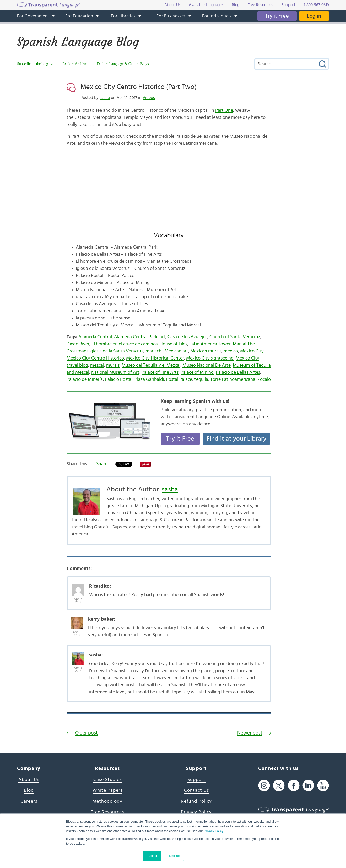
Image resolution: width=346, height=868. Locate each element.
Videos (149, 98)
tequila (201, 379)
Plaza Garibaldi (149, 379)
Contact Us (196, 790)
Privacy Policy (213, 831)
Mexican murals (206, 351)
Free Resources (107, 812)
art (163, 337)
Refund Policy (196, 801)
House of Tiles (173, 344)
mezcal (97, 365)
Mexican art (176, 351)
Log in (314, 16)
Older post (87, 733)
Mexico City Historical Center (155, 358)
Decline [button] (174, 856)
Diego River (78, 344)
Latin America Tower (210, 344)
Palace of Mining (197, 372)
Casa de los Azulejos (187, 337)
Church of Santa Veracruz (235, 337)
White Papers (107, 790)
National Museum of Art (115, 372)
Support (196, 780)
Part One (224, 110)
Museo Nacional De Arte (207, 365)
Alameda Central (95, 337)
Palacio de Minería (85, 379)
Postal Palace (179, 379)
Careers (29, 801)
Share (102, 464)
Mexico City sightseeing (210, 358)
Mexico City (252, 351)
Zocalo (264, 379)
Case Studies (107, 780)
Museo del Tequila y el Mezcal (151, 365)
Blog (29, 790)
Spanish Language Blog (78, 42)
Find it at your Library (237, 439)
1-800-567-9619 (316, 5)
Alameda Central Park (136, 337)
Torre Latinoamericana (233, 379)
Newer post (250, 733)
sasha (105, 98)
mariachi (154, 351)
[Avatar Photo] (78, 587)
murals (113, 365)
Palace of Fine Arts (160, 372)
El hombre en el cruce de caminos (125, 344)
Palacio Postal (119, 379)
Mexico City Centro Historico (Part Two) (139, 87)
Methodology (107, 801)
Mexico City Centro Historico (95, 358)
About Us (29, 780)
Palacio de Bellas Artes (238, 372)
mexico (231, 351)
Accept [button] (152, 856)
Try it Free (277, 16)
